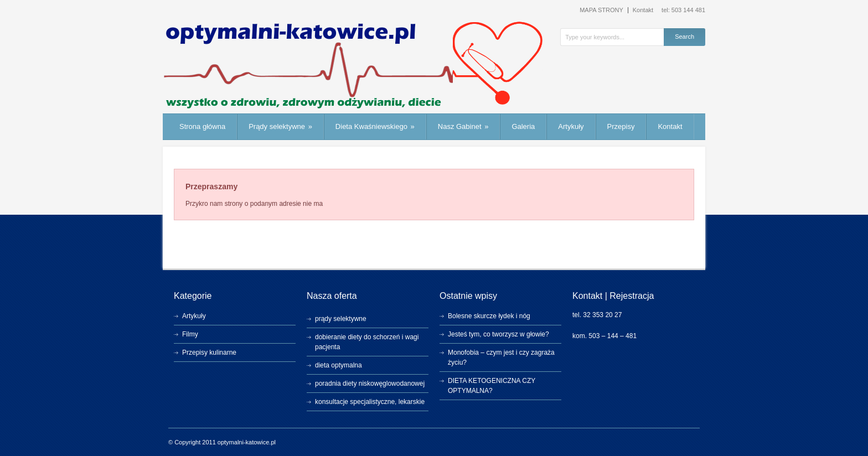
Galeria (523, 126)
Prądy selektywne (280, 126)
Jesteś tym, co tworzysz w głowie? (498, 334)
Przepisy (621, 126)
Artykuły (571, 126)
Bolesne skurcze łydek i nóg (489, 316)
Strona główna (202, 126)
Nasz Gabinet (463, 126)
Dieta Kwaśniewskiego (375, 126)
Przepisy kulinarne (209, 353)
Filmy (190, 334)
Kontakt (643, 10)
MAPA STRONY (601, 10)
